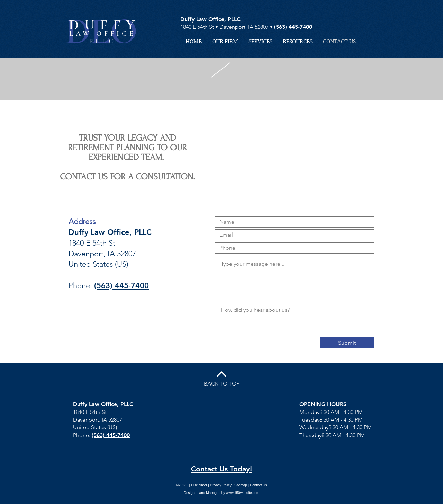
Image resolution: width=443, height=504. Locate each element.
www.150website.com (243, 493)
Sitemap (241, 485)
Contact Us (258, 485)
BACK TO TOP (222, 384)
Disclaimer (199, 485)
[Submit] (347, 343)
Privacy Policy (221, 485)
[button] (260, 42)
